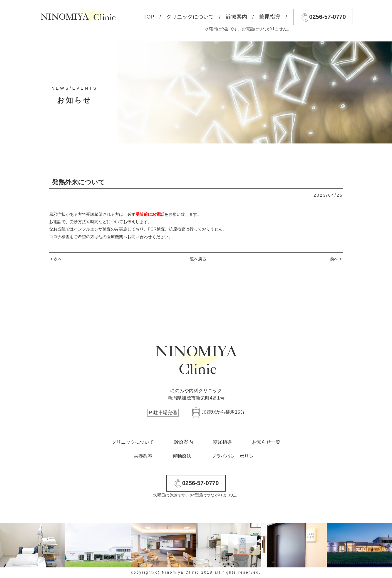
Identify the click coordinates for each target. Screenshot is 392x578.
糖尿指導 (270, 17)
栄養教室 (143, 456)
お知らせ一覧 (266, 442)
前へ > (336, 259)
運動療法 (182, 456)
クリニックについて (190, 17)
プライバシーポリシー (235, 456)
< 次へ (56, 259)
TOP (149, 17)
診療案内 (237, 17)
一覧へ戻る (196, 259)
